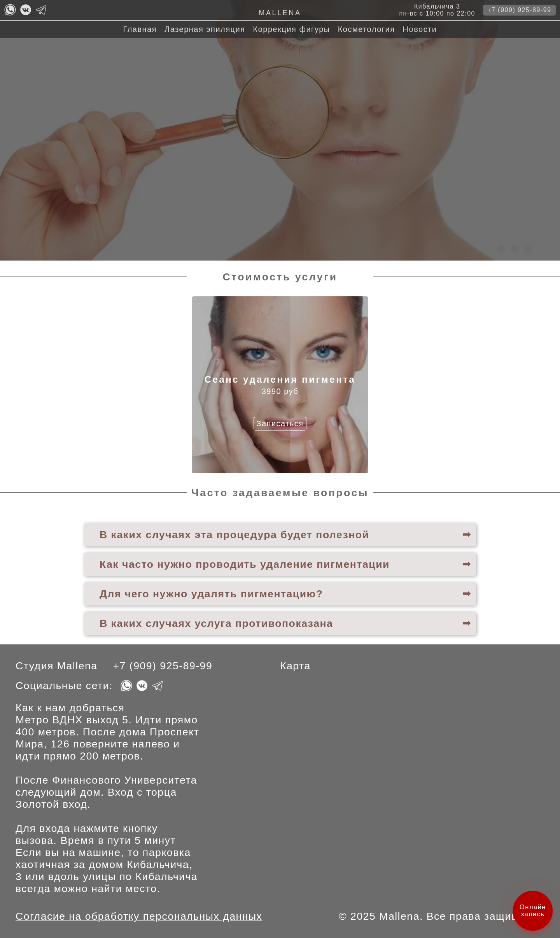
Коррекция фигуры (292, 29)
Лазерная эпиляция (205, 29)
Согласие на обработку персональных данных (139, 916)
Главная (140, 29)
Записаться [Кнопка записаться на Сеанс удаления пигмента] (280, 423)
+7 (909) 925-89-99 (519, 10)
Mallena (280, 13)
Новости (420, 29)
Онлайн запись (533, 910)
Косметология (367, 29)
